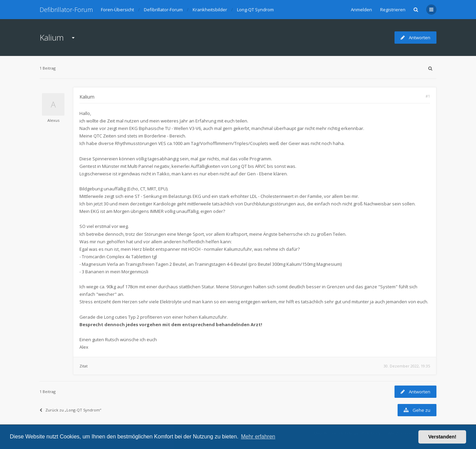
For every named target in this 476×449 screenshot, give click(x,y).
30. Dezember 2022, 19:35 (407, 366)
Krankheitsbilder (210, 10)
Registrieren (393, 10)
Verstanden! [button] (442, 437)
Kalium (52, 37)
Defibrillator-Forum (66, 10)
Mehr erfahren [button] (258, 437)
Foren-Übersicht (117, 10)
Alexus (53, 120)
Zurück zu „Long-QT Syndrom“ (70, 410)
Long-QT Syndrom (255, 10)
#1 (428, 96)
